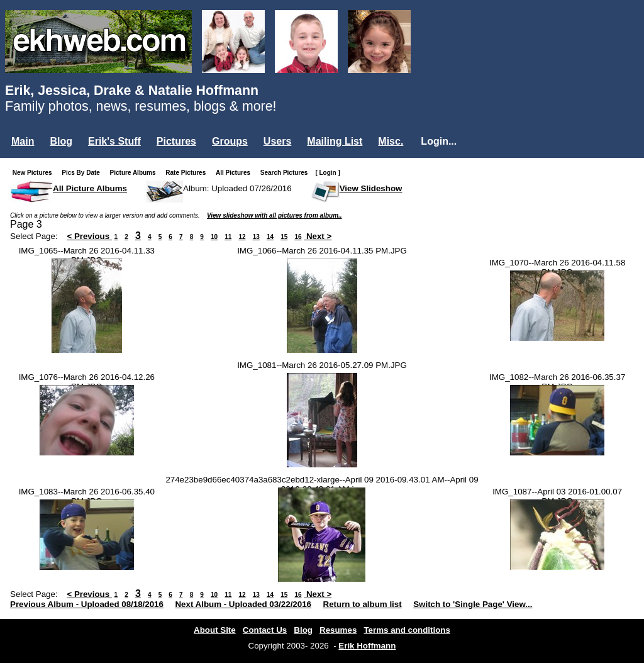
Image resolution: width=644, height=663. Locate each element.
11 (228, 237)
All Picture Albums (90, 188)
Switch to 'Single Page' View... (473, 604)
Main (23, 141)
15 (284, 237)
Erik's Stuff (114, 141)
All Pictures (236, 173)
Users (277, 141)
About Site (215, 630)
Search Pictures (287, 173)
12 (242, 237)
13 (256, 237)
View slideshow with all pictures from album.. (275, 215)
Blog (61, 141)
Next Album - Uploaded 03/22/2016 (243, 604)
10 (214, 237)
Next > (318, 236)
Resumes (338, 630)
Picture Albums (136, 173)
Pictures (176, 141)
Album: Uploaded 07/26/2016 (237, 188)
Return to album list (363, 604)
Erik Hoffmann (367, 646)
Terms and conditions (407, 630)
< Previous (89, 236)
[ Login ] (327, 173)
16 (298, 237)
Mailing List (335, 141)
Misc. (391, 141)
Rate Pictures (188, 173)
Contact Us (265, 630)
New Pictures (35, 173)
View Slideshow (371, 188)
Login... (439, 141)
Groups (230, 141)
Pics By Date (83, 173)
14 (270, 237)
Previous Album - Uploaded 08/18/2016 (87, 604)
